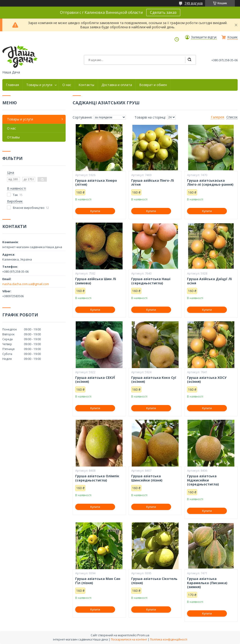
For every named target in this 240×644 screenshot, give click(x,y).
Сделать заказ (163, 12)
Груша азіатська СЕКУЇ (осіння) (95, 380)
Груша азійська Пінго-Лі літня (153, 183)
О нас (67, 85)
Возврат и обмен (153, 85)
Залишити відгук (204, 37)
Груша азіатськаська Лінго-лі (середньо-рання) (210, 183)
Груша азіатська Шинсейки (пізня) (147, 478)
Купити (95, 211)
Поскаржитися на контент (129, 639)
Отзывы (13, 137)
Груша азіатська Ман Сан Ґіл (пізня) (98, 581)
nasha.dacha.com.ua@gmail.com (26, 284)
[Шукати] (189, 60)
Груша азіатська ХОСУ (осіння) (207, 380)
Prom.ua (143, 635)
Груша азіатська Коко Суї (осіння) (154, 380)
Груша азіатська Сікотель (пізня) (154, 581)
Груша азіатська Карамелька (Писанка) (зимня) (207, 583)
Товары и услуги (39, 85)
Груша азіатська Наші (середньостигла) (151, 281)
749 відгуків (194, 3)
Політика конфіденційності (169, 639)
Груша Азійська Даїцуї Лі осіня (209, 281)
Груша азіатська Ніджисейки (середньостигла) (203, 480)
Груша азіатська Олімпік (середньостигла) (97, 478)
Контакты (86, 85)
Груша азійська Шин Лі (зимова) (96, 281)
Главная (12, 85)
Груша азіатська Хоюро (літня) (96, 183)
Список (232, 117)
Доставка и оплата (117, 85)
